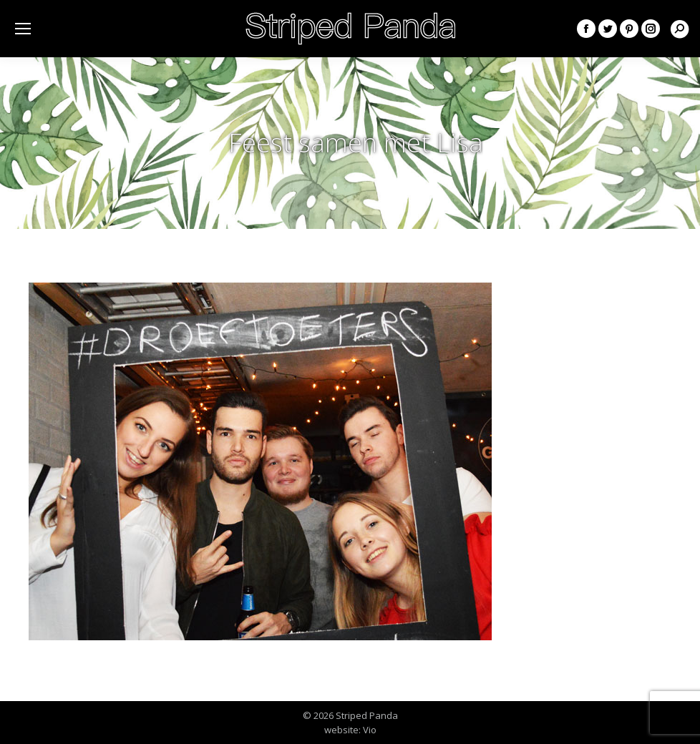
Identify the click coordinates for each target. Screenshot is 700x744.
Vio (370, 730)
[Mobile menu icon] (23, 29)
